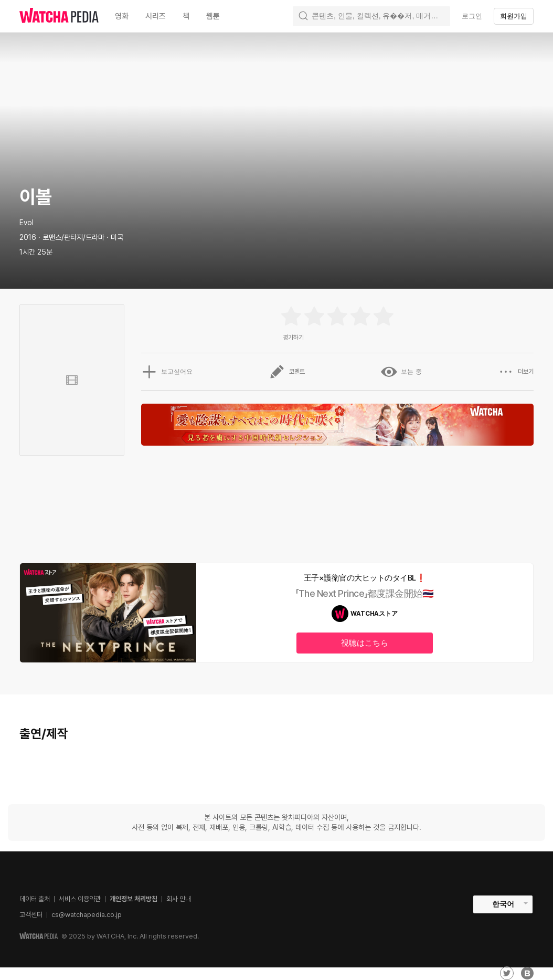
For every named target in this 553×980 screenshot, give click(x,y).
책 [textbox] (186, 16)
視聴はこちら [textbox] (365, 643)
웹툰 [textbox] (213, 16)
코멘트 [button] (287, 372)
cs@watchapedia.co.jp (87, 915)
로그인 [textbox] (472, 16)
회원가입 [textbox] (514, 16)
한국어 (503, 904)
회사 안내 (179, 899)
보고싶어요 (167, 372)
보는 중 (401, 372)
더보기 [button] (516, 372)
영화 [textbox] (122, 16)
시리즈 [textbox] (156, 16)
